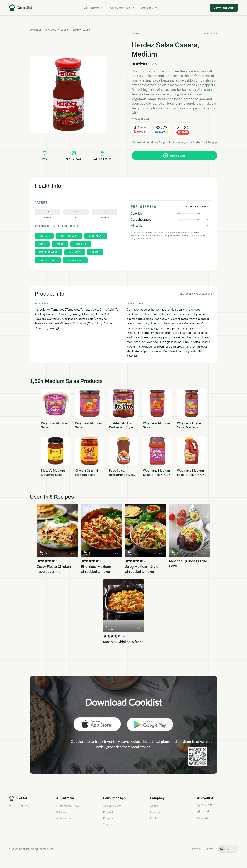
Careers (155, 812)
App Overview (112, 806)
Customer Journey (68, 806)
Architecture (64, 818)
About (154, 806)
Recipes (108, 818)
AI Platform (94, 8)
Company (149, 8)
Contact (155, 818)
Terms (210, 849)
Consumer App (122, 8)
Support (108, 824)
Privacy (197, 849)
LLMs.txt (182, 849)
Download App (224, 8)
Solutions (62, 812)
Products (109, 812)
